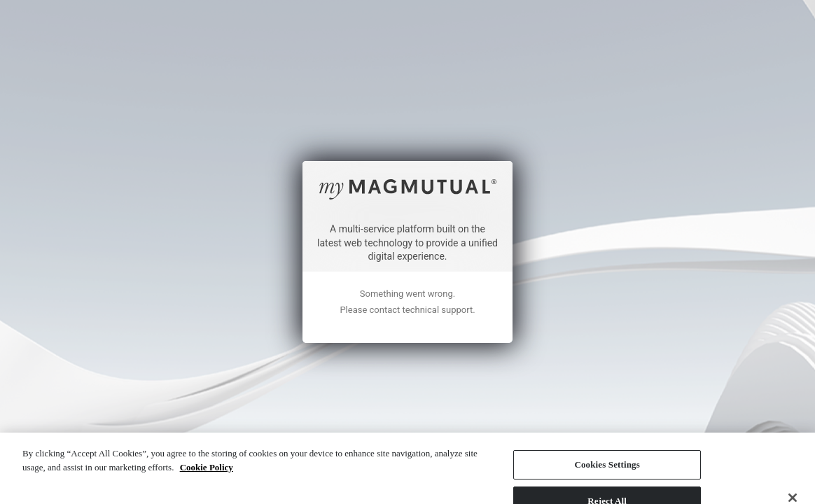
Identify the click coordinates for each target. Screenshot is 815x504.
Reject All (607, 462)
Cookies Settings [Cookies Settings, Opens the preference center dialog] (607, 426)
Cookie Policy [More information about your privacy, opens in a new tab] (207, 429)
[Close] (793, 459)
